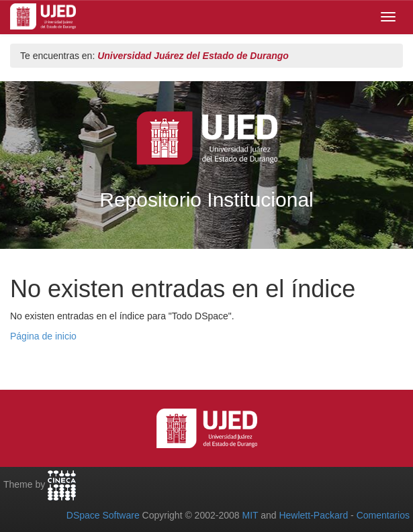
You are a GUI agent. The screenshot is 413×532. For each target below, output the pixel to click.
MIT (250, 515)
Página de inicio (43, 336)
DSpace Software (103, 515)
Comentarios (383, 515)
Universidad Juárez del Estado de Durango (193, 56)
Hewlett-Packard (313, 515)
